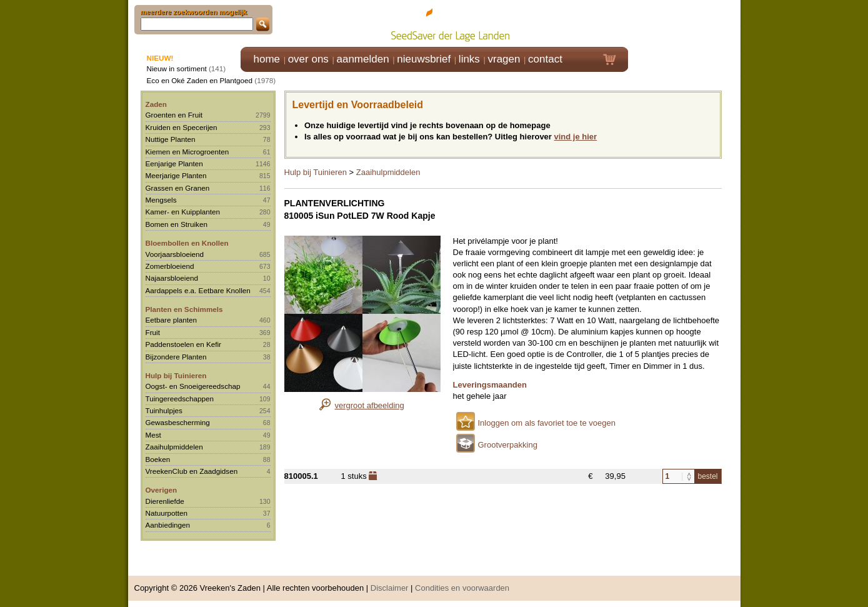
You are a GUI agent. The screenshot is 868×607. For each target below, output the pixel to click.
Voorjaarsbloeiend (175, 254)
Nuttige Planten (171, 139)
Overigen (162, 490)
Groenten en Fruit (174, 115)
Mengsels (161, 200)
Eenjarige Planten (174, 163)
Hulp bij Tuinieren (176, 375)
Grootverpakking (508, 445)
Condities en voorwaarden (462, 588)
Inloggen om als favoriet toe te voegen (547, 423)
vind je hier (576, 137)
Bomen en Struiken (177, 224)
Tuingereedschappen (180, 399)
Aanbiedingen (168, 525)
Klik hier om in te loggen (685, 23)
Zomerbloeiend (170, 266)
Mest (153, 435)
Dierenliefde (165, 501)
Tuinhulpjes (164, 410)
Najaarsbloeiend (172, 278)
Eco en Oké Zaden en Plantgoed (200, 80)
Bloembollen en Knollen (187, 243)
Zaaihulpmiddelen (174, 447)
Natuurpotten (167, 513)
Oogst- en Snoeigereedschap (193, 386)
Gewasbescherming (178, 422)
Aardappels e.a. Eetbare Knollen (198, 290)
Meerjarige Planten (176, 175)
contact (545, 59)
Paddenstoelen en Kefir (184, 344)
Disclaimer (390, 588)
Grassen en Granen (178, 188)
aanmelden (362, 59)
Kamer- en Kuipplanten (183, 212)
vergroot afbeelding (370, 405)
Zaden (156, 104)
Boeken (158, 459)
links (469, 59)
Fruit (153, 332)
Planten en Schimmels (184, 309)
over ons (308, 59)
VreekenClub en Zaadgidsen (192, 471)
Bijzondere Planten (176, 357)
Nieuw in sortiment (177, 68)
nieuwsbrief (424, 59)
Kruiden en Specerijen (182, 127)
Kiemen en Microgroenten (187, 152)
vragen (504, 59)
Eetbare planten (172, 320)
